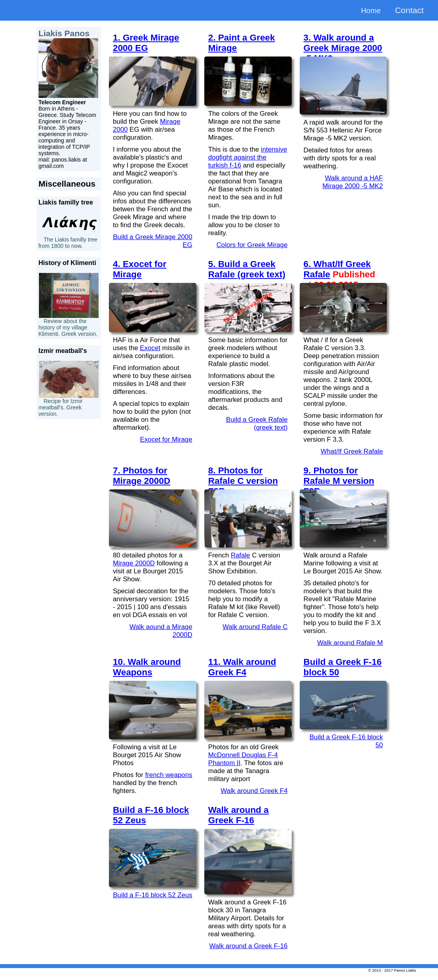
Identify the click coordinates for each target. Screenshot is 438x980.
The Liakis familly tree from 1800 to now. (68, 243)
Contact (409, 10)
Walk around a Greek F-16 (248, 946)
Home (370, 10)
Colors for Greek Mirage (252, 245)
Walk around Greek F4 (254, 791)
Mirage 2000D (134, 563)
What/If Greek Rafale (352, 451)
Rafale (241, 555)
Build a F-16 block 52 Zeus (153, 895)
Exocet (150, 348)
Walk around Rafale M (350, 643)
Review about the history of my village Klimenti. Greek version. (68, 327)
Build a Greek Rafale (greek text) (257, 424)
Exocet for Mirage (166, 439)
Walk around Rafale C (255, 627)
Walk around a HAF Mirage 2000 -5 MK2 (353, 182)
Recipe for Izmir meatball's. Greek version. (61, 407)
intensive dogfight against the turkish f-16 (248, 157)
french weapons (169, 775)
